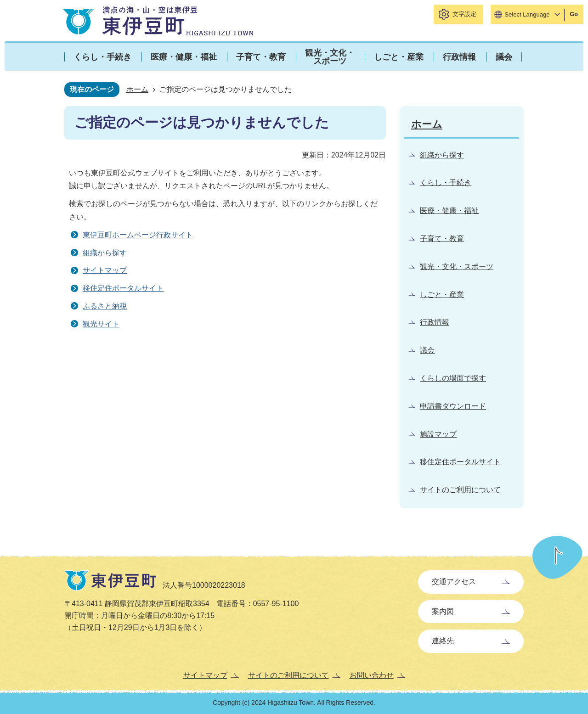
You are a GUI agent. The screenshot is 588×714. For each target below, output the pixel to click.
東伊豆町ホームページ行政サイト (138, 235)
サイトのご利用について (288, 675)
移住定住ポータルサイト (123, 288)
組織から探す (105, 253)
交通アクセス (454, 582)
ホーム (137, 89)
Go (574, 14)
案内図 (443, 611)
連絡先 (443, 641)
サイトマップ (105, 270)
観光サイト (101, 324)
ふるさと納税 (105, 306)
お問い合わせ (372, 675)
